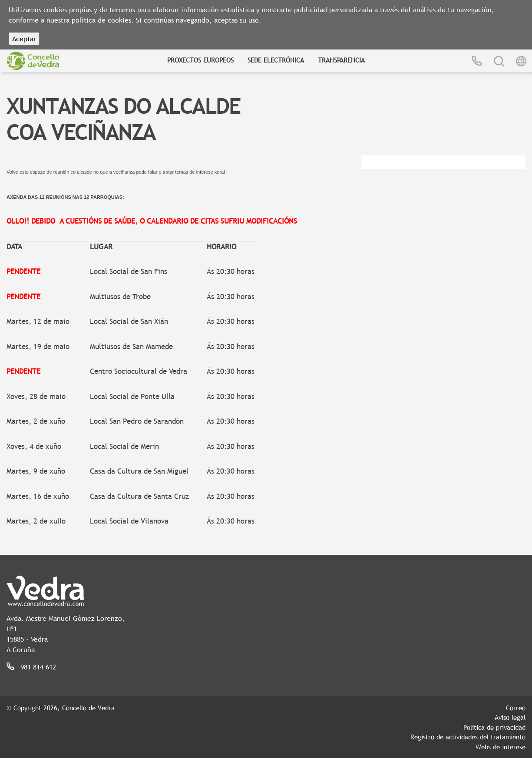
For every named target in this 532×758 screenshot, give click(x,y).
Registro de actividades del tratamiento (468, 737)
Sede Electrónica (276, 60)
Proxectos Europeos (200, 60)
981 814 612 (38, 667)
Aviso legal (510, 717)
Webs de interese (501, 747)
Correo (516, 708)
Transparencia (341, 60)
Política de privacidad (494, 727)
